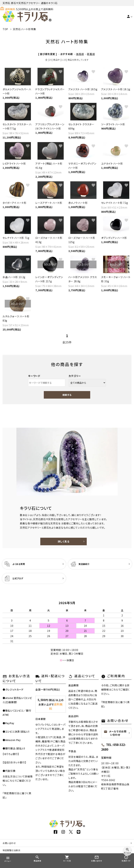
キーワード (34, 376)
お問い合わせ (9, 843)
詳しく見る (64, 541)
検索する (67, 395)
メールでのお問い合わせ (115, 733)
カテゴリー (75, 376)
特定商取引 (12, 850)
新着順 (91, 54)
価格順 (80, 54)
